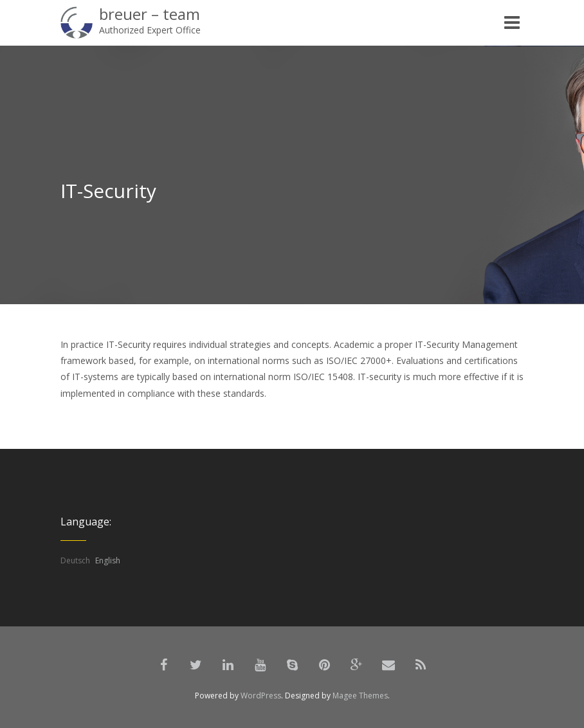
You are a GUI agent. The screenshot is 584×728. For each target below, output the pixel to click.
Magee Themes (360, 696)
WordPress (261, 696)
